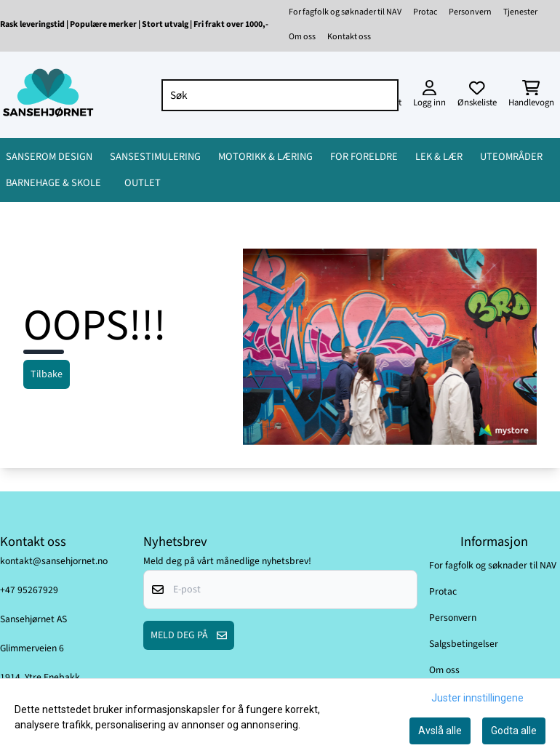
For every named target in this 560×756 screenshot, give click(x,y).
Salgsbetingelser (464, 644)
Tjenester (520, 12)
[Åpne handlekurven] (531, 95)
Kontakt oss (349, 37)
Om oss (302, 37)
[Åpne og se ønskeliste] (477, 95)
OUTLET (143, 183)
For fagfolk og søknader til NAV (345, 12)
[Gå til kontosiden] (429, 95)
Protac (425, 12)
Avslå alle (440, 731)
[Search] (384, 95)
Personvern (470, 12)
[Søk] (280, 95)
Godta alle (514, 731)
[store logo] (48, 95)
